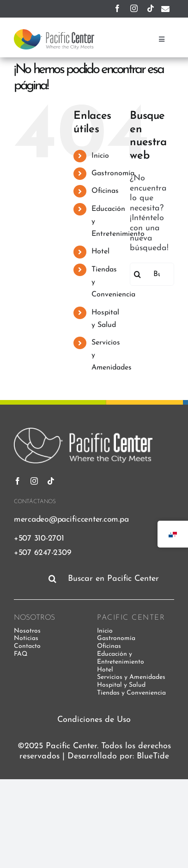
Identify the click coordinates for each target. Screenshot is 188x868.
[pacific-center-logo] (54, 33)
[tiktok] (151, 8)
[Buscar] (137, 274)
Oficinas (105, 191)
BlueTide (153, 756)
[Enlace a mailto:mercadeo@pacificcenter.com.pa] (165, 9)
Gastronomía (113, 173)
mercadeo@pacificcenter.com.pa (71, 520)
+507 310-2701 (39, 539)
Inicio (100, 156)
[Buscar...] (152, 274)
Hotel (100, 252)
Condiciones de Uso (94, 720)
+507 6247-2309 (42, 553)
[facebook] (117, 8)
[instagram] (134, 8)
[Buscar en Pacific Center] (109, 579)
